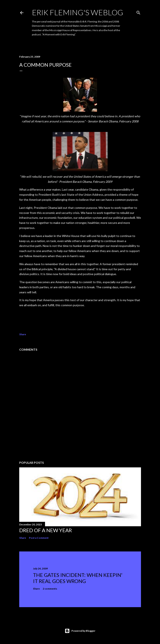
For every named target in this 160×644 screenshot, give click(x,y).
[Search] (138, 12)
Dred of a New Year (46, 530)
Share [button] (23, 334)
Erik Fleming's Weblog (78, 12)
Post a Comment (39, 538)
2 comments (50, 589)
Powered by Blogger (80, 631)
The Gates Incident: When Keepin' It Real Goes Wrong (78, 578)
